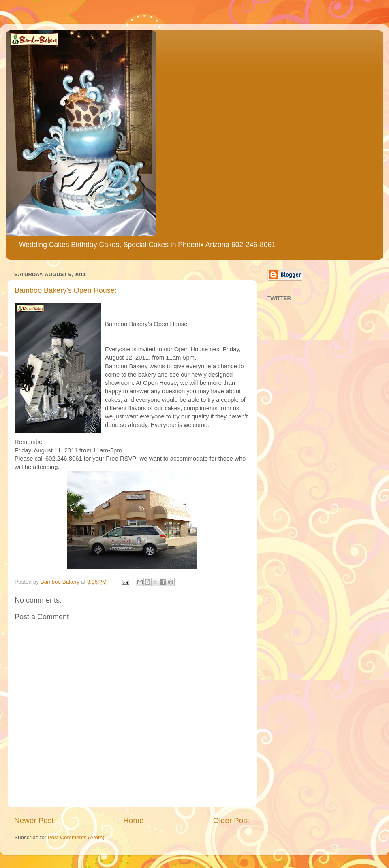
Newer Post (34, 820)
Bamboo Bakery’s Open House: (66, 290)
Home (133, 820)
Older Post (231, 820)
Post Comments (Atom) (76, 837)
